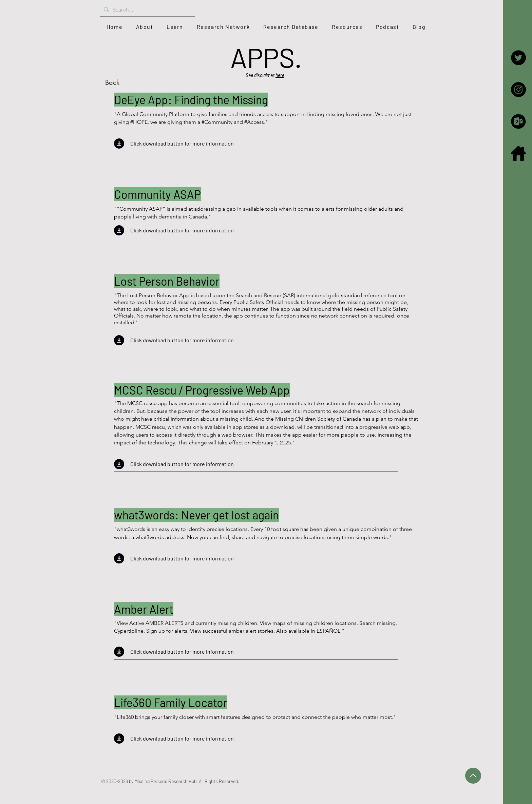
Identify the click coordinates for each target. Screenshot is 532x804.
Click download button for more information (182, 143)
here (280, 75)
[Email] (518, 121)
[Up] (473, 776)
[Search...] (147, 10)
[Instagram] (518, 90)
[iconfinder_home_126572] (518, 153)
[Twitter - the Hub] (518, 58)
